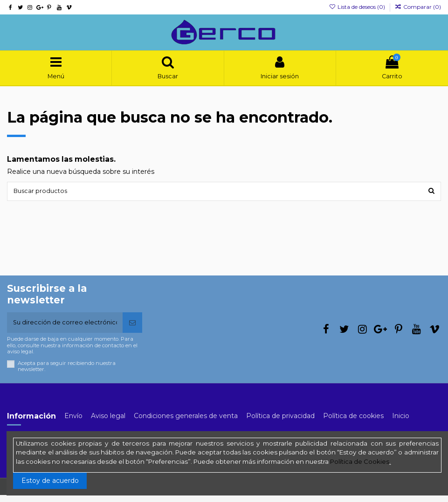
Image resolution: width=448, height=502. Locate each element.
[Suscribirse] (132, 328)
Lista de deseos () (357, 7)
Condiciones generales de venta (186, 422)
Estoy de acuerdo (50, 481)
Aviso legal (108, 422)
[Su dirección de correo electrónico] (65, 328)
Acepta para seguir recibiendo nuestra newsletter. (67, 373)
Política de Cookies (360, 461)
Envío (73, 422)
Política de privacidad (280, 422)
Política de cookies (353, 422)
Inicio (401, 422)
